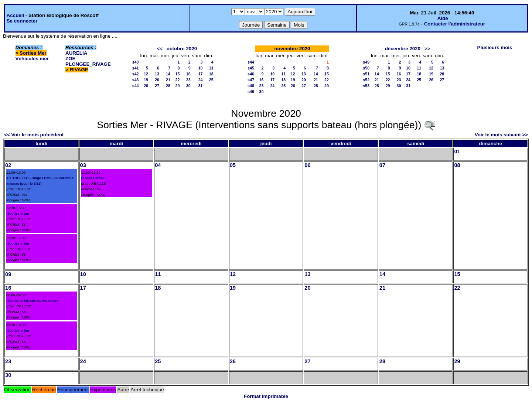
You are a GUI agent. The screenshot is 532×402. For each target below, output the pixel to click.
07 (382, 165)
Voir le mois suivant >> (501, 135)
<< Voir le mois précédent (34, 135)
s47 (251, 80)
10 (201, 68)
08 (457, 165)
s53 (366, 86)
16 (188, 74)
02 (8, 165)
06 (307, 165)
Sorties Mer (33, 53)
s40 (136, 62)
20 (157, 80)
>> (427, 49)
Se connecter (22, 21)
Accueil (15, 15)
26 (146, 86)
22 (178, 80)
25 (211, 80)
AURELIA (76, 53)
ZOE (70, 59)
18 (211, 74)
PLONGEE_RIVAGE (88, 64)
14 (168, 74)
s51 (366, 74)
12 (146, 74)
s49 (251, 92)
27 (157, 86)
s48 (251, 86)
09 (8, 274)
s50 (366, 68)
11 (211, 68)
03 (83, 165)
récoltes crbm (18, 214)
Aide (443, 18)
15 (178, 74)
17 (201, 74)
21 (168, 80)
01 (457, 151)
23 (188, 80)
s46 (251, 74)
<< (160, 49)
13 (157, 74)
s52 (366, 80)
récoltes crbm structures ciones (33, 301)
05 (233, 165)
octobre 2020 (182, 49)
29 (178, 86)
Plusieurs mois (495, 47)
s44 (136, 86)
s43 (136, 80)
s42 (136, 74)
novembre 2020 (292, 49)
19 (146, 80)
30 (188, 86)
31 (201, 86)
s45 (251, 68)
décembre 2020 (403, 49)
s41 (136, 68)
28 (168, 86)
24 (201, 80)
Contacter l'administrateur (455, 24)
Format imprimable (266, 396)
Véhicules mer (32, 59)
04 (158, 165)
